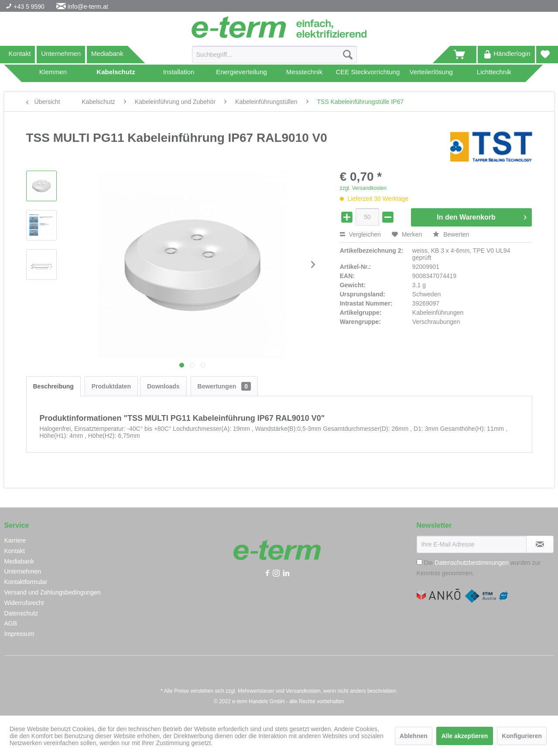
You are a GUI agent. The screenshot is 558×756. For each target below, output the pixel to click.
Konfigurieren (522, 736)
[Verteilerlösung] (431, 73)
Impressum (19, 634)
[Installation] (179, 73)
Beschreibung (53, 386)
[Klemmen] (53, 73)
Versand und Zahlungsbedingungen (53, 592)
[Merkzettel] (545, 55)
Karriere (15, 540)
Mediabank (107, 53)
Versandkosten (303, 691)
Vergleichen (360, 234)
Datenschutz (21, 613)
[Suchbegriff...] (274, 55)
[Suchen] (348, 55)
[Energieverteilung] (242, 73)
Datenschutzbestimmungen (472, 563)
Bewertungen (224, 386)
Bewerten (451, 234)
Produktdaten (111, 386)
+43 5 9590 (28, 7)
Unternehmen (61, 53)
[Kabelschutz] (116, 73)
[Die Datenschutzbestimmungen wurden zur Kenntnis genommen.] (419, 562)
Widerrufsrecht (24, 603)
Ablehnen (414, 736)
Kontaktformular (26, 582)
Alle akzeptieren (465, 736)
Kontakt (20, 53)
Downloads (163, 386)
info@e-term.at (88, 7)
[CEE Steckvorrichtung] (368, 73)
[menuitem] (274, 58)
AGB (11, 623)
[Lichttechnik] (494, 73)
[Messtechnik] (305, 73)
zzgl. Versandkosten (363, 188)
